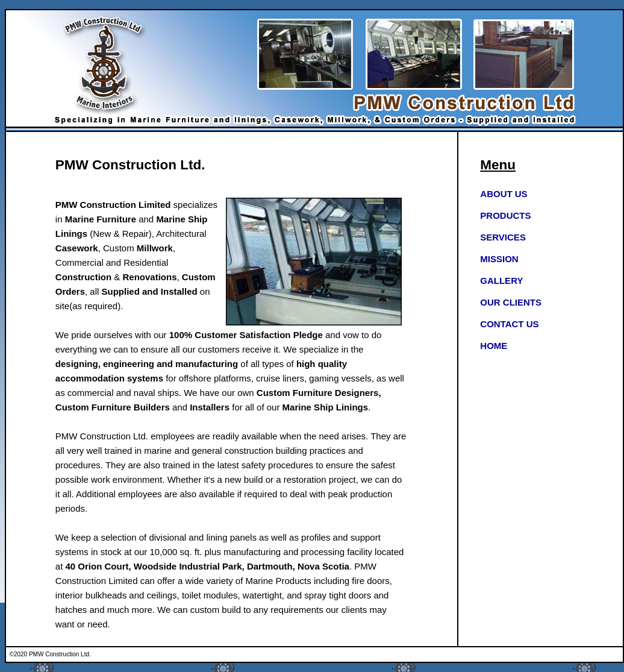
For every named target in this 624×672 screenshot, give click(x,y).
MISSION (499, 259)
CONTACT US (509, 324)
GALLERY (501, 281)
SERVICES (503, 237)
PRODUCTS (505, 215)
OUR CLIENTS (511, 302)
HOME (494, 346)
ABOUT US (504, 194)
